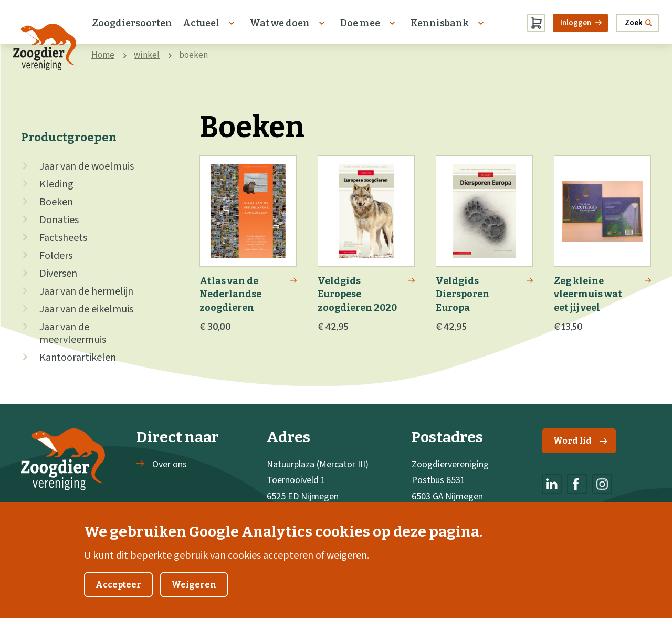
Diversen (58, 274)
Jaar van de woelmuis (87, 166)
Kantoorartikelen (78, 358)
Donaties (59, 220)
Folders (56, 256)
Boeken (56, 202)
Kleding (56, 184)
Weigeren (194, 594)
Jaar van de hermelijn (86, 291)
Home (103, 55)
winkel (147, 55)
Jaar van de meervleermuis (73, 333)
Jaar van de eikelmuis (86, 309)
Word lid (580, 441)
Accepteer (118, 594)
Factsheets (63, 238)
